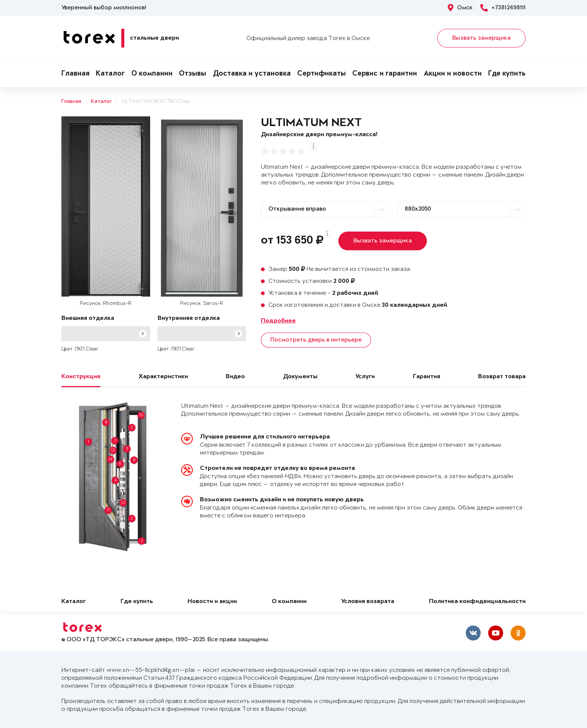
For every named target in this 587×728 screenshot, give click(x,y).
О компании (152, 74)
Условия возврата (368, 602)
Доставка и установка (252, 74)
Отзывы (193, 74)
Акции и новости (453, 74)
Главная (75, 74)
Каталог (110, 74)
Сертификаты (322, 74)
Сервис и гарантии (385, 74)
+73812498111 (503, 8)
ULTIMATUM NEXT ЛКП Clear (156, 102)
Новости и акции (212, 602)
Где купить (507, 74)
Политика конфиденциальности (477, 602)
